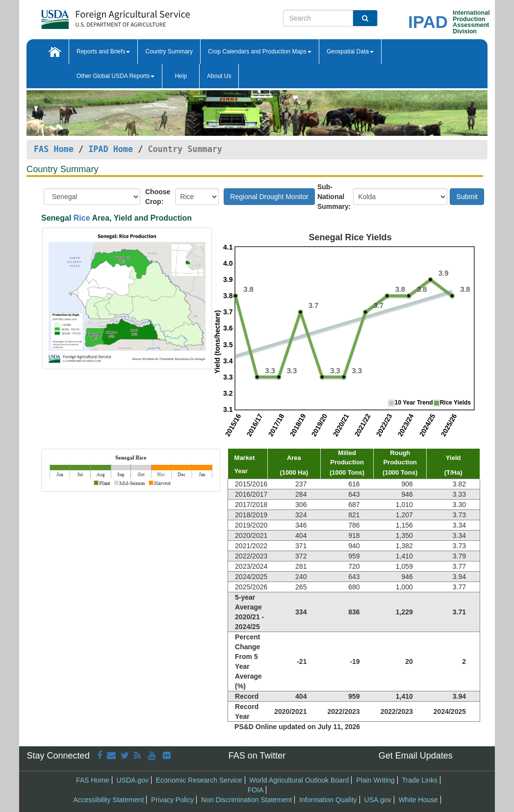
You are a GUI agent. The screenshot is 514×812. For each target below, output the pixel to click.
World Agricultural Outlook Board (299, 780)
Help (181, 76)
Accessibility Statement (108, 800)
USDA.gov (133, 780)
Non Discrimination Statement (246, 800)
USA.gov (378, 800)
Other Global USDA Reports (116, 76)
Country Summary (169, 51)
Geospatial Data (350, 51)
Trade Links (420, 780)
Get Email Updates (416, 756)
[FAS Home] (116, 16)
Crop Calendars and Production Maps (260, 51)
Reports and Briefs (103, 51)
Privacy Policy (172, 800)
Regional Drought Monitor (269, 197)
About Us (219, 76)
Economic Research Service (199, 780)
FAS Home (54, 149)
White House (418, 800)
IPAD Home (111, 149)
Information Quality (328, 800)
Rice (82, 218)
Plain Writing (375, 780)
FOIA (256, 790)
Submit (467, 197)
